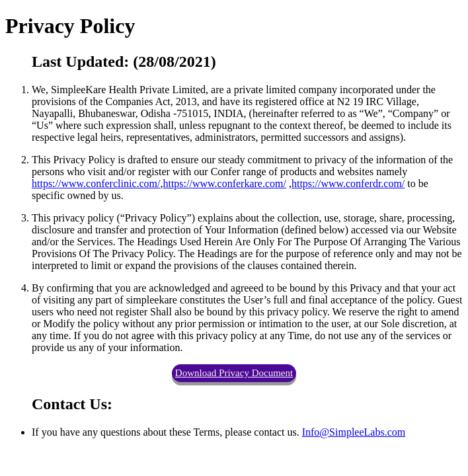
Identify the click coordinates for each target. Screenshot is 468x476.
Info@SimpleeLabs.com (354, 432)
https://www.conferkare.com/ (224, 183)
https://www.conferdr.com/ (348, 183)
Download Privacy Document (234, 373)
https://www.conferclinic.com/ (96, 183)
